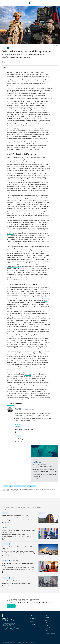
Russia (24, 486)
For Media (47, 632)
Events (47, 618)
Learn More (35, 479)
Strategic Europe (14, 561)
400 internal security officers (36, 278)
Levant (6, 486)
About (32, 622)
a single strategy (25, 147)
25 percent (42, 76)
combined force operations (35, 175)
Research (33, 615)
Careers (47, 629)
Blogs (47, 620)
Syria (11, 486)
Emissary (12, 544)
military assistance (37, 101)
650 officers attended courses (29, 140)
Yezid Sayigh (6, 68)
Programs (48, 615)
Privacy (47, 630)
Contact (47, 625)
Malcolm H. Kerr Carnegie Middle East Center (19, 48)
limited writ (28, 375)
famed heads (45, 261)
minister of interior (13, 272)
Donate (33, 628)
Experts (33, 625)
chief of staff (11, 261)
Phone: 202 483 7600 (6, 625)
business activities (23, 380)
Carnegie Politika (15, 578)
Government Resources (50, 634)
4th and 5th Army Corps (14, 136)
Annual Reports (48, 627)
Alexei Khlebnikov (42, 208)
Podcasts (48, 622)
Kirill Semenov (11, 210)
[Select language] (5, 62)
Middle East (17, 486)
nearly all (27, 122)
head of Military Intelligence (35, 259)
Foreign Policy (31, 486)
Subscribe (11, 606)
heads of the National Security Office (32, 274)
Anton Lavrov (22, 210)
